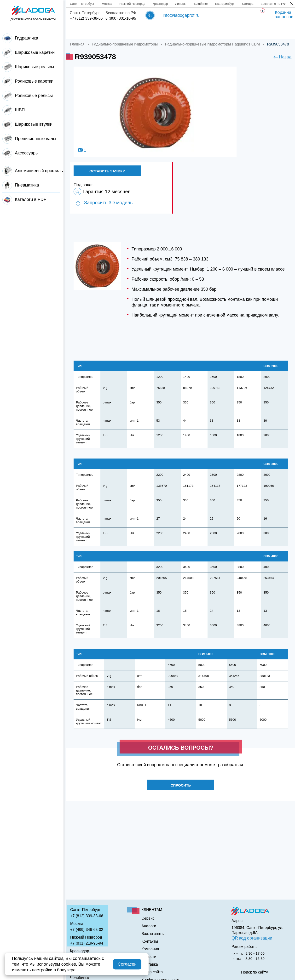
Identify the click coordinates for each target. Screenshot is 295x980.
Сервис (168, 32)
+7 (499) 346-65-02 (87, 930)
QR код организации (252, 938)
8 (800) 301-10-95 (121, 18)
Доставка (139, 32)
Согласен (127, 964)
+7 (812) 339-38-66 (86, 18)
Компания (108, 32)
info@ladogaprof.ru (181, 15)
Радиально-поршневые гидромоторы (125, 44)
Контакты (263, 32)
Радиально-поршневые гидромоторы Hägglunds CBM (212, 44)
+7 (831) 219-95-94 (87, 943)
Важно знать (229, 32)
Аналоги (196, 32)
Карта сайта (152, 972)
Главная (78, 32)
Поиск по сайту (255, 972)
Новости (149, 957)
